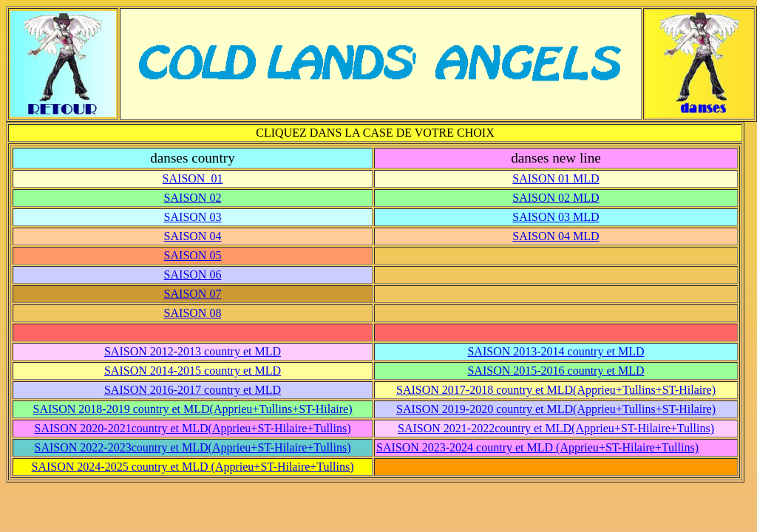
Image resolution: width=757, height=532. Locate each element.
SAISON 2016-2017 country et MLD (193, 390)
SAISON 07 (193, 294)
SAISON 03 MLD (556, 217)
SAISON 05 (193, 255)
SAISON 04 (193, 236)
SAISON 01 (193, 178)
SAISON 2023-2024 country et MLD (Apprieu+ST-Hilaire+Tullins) (537, 447)
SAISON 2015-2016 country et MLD (556, 371)
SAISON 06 (193, 274)
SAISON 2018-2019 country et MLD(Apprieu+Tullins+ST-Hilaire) (193, 409)
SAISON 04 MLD (556, 236)
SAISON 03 (193, 217)
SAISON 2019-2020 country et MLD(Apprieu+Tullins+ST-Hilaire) (556, 409)
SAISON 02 (193, 198)
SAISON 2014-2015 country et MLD (193, 371)
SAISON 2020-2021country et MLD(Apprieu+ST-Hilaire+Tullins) (193, 428)
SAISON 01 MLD (556, 178)
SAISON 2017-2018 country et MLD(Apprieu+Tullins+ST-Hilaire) (556, 390)
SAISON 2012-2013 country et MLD (193, 351)
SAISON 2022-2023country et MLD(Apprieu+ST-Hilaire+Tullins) (193, 447)
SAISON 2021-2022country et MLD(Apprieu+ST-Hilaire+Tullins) (556, 428)
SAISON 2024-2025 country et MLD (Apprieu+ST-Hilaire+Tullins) (193, 467)
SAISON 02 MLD (556, 198)
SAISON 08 (193, 313)
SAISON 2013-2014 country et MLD (556, 351)
